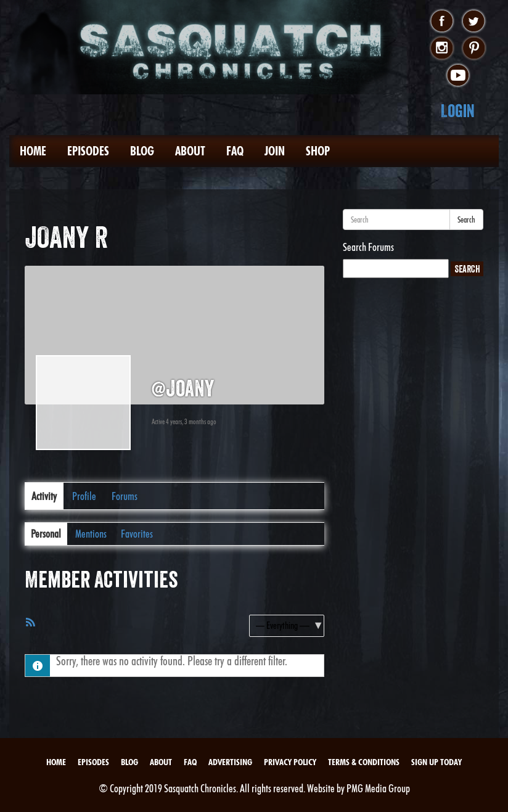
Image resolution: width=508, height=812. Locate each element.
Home (33, 151)
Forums (125, 496)
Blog (142, 151)
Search (466, 219)
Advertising (230, 762)
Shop (318, 151)
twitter (474, 22)
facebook (442, 22)
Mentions (91, 534)
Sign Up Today (436, 762)
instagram (442, 49)
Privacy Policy (290, 762)
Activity (44, 496)
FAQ (235, 151)
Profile (84, 496)
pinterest (474, 49)
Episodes (88, 151)
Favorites (137, 534)
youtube (458, 76)
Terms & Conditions (364, 762)
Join (275, 151)
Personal (46, 534)
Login (458, 111)
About (190, 151)
